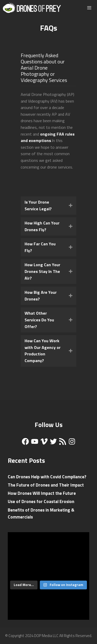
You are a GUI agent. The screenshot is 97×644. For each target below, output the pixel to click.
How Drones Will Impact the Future (42, 493)
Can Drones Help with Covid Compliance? (47, 477)
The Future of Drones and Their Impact (46, 485)
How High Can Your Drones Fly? (42, 226)
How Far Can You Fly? (40, 247)
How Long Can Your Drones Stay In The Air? (42, 271)
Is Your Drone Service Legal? (38, 205)
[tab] (48, 206)
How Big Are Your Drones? (41, 296)
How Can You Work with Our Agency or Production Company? (43, 351)
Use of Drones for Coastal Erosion (41, 501)
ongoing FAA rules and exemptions (48, 137)
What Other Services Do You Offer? (39, 320)
